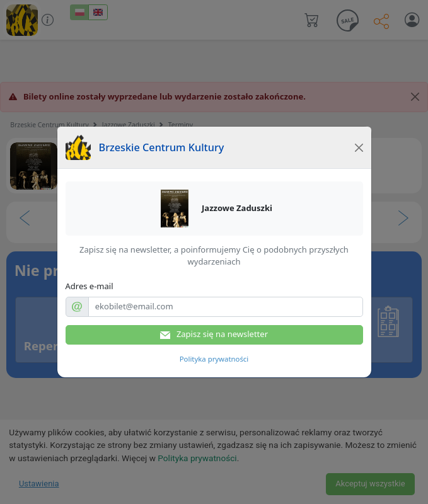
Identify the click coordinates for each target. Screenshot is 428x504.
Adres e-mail (90, 286)
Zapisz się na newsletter (214, 334)
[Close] (359, 147)
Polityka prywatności (214, 359)
